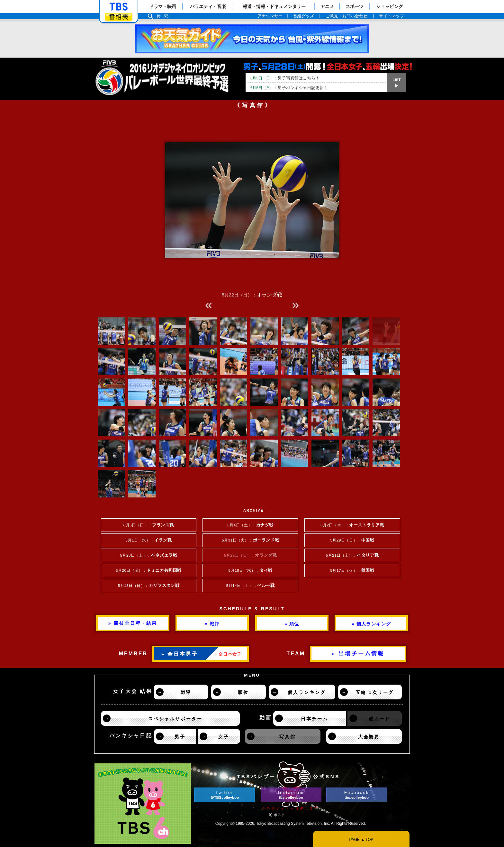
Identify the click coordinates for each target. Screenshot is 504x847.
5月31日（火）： (250, 540)
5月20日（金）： (149, 570)
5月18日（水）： (251, 570)
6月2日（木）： (352, 525)
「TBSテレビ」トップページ (119, 7)
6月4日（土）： (250, 525)
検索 (164, 16)
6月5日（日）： (149, 525)
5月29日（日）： (352, 540)
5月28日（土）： (148, 555)
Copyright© (225, 824)
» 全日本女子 (228, 654)
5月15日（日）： (149, 586)
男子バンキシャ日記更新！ (289, 88)
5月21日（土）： (352, 555)
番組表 (119, 17)
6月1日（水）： (149, 540)
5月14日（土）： (251, 586)
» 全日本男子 (180, 654)
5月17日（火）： (352, 570)
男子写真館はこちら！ (285, 78)
